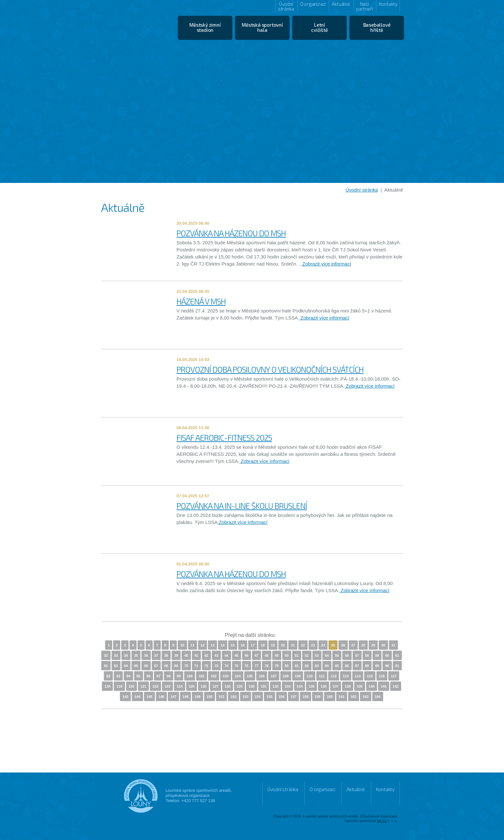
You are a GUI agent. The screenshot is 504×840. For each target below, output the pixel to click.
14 (222, 645)
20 (283, 645)
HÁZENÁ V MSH (201, 301)
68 (166, 666)
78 (266, 666)
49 (277, 655)
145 (149, 697)
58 (367, 655)
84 (327, 666)
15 (233, 645)
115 (370, 676)
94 (128, 676)
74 (226, 666)
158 (305, 697)
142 (396, 686)
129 (239, 686)
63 (116, 666)
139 (360, 686)
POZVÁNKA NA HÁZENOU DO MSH (231, 233)
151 (221, 697)
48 (266, 655)
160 (329, 697)
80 (287, 666)
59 (377, 655)
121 (143, 686)
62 (106, 666)
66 (146, 666)
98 (168, 676)
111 (322, 676)
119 (119, 686)
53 (317, 655)
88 (367, 666)
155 (269, 697)
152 (233, 697)
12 (203, 645)
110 (310, 676)
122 (155, 686)
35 (136, 655)
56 (347, 655)
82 (307, 666)
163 (365, 697)
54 (327, 655)
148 (185, 697)
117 (394, 676)
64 (126, 666)
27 (353, 645)
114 (358, 676)
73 (216, 666)
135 (311, 686)
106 (262, 676)
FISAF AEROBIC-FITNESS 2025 (224, 438)
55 (337, 655)
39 (176, 655)
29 (373, 645)
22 (303, 645)
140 (372, 686)
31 (393, 645)
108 (286, 676)
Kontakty (388, 4)
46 (247, 655)
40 (186, 655)
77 (256, 666)
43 (216, 655)
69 (176, 666)
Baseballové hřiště (377, 27)
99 (179, 676)
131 (264, 686)
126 (203, 686)
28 (363, 645)
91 (397, 666)
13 (212, 645)
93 (118, 676)
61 (397, 655)
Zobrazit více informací (326, 264)
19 (273, 645)
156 (282, 697)
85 (337, 666)
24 (323, 645)
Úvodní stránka (286, 6)
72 (206, 666)
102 (213, 676)
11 (193, 645)
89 (377, 666)
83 (317, 666)
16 (243, 645)
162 (354, 697)
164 (378, 697)
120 (131, 686)
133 (287, 686)
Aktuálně (341, 4)
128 (228, 686)
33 (116, 655)
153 (246, 697)
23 (313, 645)
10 (182, 645)
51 (297, 655)
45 (237, 655)
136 (323, 686)
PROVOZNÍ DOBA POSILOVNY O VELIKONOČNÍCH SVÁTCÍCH (270, 369)
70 (186, 666)
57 (357, 655)
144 (137, 697)
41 (196, 655)
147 (173, 697)
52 (307, 655)
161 (342, 697)
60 (387, 655)
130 (251, 686)
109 (298, 676)
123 (167, 686)
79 (277, 666)
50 (287, 655)
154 (257, 697)
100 (190, 676)
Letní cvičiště (319, 27)
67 (156, 666)
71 (196, 666)
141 (383, 686)
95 (139, 676)
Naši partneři (364, 6)
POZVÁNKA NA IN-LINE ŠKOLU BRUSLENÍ (242, 506)
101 (202, 676)
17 (253, 645)
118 (107, 686)
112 (334, 676)
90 (387, 666)
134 (300, 686)
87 (357, 666)
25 (333, 645)
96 (148, 676)
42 (206, 655)
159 (318, 697)
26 (343, 645)
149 (197, 697)
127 (215, 686)
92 (108, 676)
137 (336, 686)
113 (346, 676)
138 (347, 686)
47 (256, 655)
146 (161, 697)
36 (146, 655)
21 (293, 645)
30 (383, 645)
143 (125, 697)
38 (166, 655)
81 (297, 666)
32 (106, 655)
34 (126, 655)
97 (158, 676)
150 (210, 697)
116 (382, 676)
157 (293, 697)
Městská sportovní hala (262, 27)
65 (136, 666)
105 (250, 676)
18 (263, 645)
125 (192, 686)
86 (347, 666)
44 (226, 655)
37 (156, 655)
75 (237, 666)
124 (179, 686)
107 (274, 676)
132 (275, 686)
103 (226, 676)
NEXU (382, 821)
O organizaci (313, 4)
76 (247, 666)
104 (238, 676)
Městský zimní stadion (205, 27)
